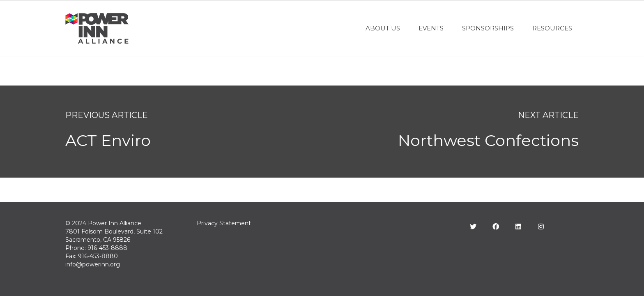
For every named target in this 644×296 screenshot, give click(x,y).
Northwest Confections (488, 140)
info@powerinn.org (93, 264)
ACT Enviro (108, 140)
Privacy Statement (224, 223)
